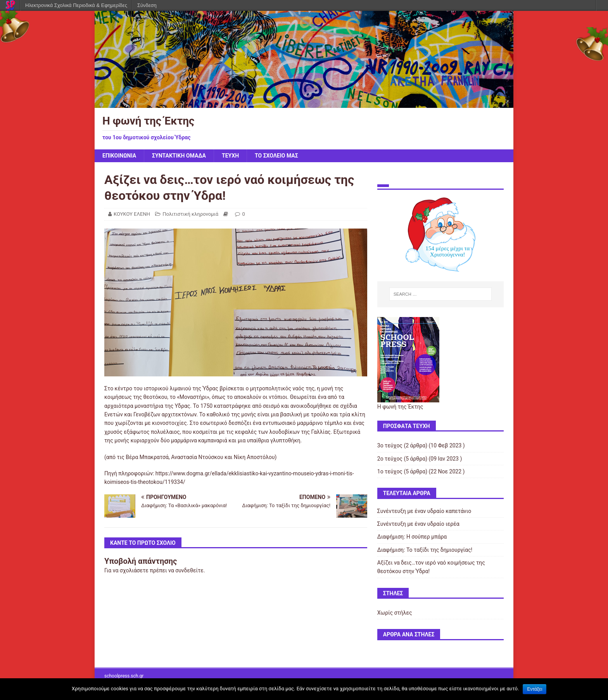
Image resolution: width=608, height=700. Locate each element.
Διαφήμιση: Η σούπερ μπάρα (412, 537)
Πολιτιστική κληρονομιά (190, 214)
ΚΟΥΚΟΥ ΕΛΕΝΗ (132, 214)
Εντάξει (535, 689)
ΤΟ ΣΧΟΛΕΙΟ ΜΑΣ (276, 156)
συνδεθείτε (189, 570)
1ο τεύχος (390, 471)
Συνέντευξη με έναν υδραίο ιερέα (418, 524)
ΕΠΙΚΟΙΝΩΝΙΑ (119, 156)
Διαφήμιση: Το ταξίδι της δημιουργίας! (425, 550)
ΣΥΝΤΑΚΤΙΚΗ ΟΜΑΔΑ (179, 156)
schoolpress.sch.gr (124, 676)
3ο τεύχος (390, 445)
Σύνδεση (147, 5)
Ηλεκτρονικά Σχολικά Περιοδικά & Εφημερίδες (76, 5)
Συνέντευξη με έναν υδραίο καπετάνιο (424, 511)
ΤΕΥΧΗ (230, 156)
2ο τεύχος (390, 459)
